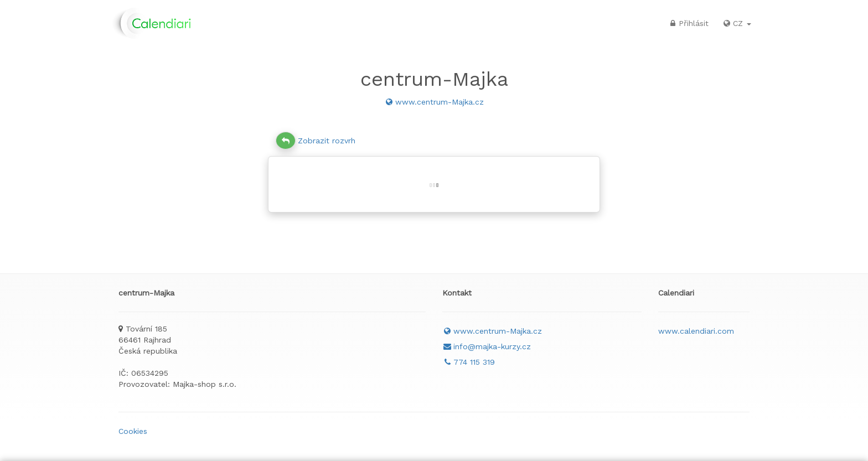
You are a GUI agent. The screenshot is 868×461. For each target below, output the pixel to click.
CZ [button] (737, 23)
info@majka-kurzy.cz (487, 346)
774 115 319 (469, 362)
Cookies (133, 431)
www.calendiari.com (696, 331)
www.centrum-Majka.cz (434, 102)
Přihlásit (688, 23)
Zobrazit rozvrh (316, 141)
